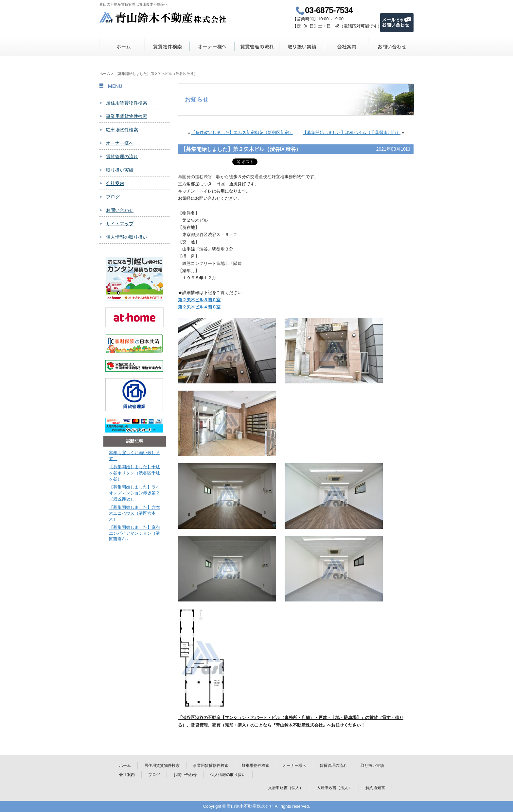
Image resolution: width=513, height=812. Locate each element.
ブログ (113, 197)
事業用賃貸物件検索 (127, 116)
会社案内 (346, 47)
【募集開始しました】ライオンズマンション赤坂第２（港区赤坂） (134, 493)
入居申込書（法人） (334, 788)
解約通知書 (375, 788)
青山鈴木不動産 (163, 18)
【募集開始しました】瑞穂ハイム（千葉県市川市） (352, 132)
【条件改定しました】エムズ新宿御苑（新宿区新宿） (242, 132)
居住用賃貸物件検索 (127, 103)
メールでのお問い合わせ (397, 23)
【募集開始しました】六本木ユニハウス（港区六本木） (134, 513)
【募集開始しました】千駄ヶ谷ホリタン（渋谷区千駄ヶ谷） (134, 473)
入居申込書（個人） (286, 788)
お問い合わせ (391, 47)
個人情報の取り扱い (127, 237)
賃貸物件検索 (167, 47)
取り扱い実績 (301, 47)
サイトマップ (120, 224)
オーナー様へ (212, 47)
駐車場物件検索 (122, 130)
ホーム (122, 47)
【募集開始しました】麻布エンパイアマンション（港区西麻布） (134, 533)
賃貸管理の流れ (257, 47)
